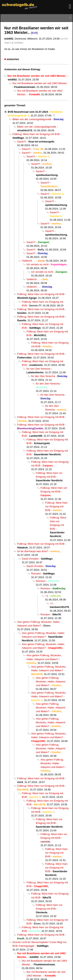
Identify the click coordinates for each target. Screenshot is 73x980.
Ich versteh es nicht (37, 264)
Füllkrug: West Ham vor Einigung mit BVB (36, 134)
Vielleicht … (29, 261)
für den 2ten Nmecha (43, 376)
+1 (47, 596)
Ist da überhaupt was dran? (33, 551)
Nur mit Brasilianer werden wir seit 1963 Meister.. (40, 83)
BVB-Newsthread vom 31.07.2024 (28, 112)
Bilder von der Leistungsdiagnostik (32, 119)
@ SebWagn (17, 43)
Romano (36, 574)
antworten (13, 59)
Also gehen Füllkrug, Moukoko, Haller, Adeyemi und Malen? (51, 682)
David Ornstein (30, 559)
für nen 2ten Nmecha (38, 369)
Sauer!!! (22, 142)
